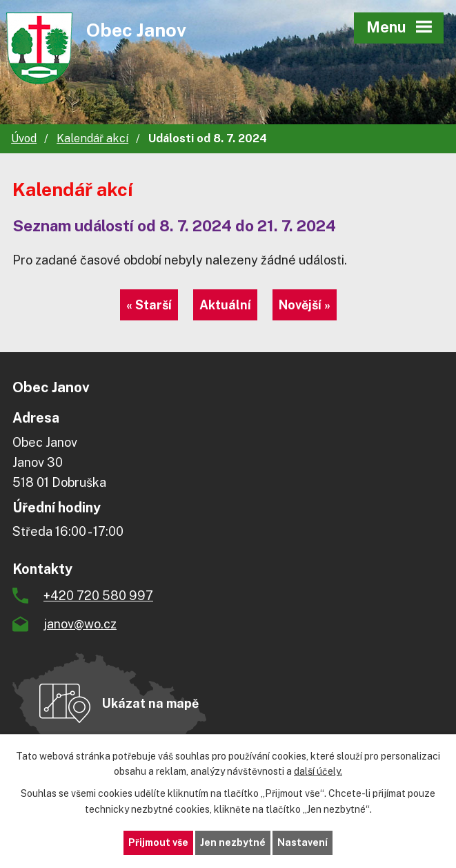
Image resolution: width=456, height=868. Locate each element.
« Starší (149, 305)
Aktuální (225, 305)
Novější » (305, 305)
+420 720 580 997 (98, 596)
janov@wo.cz (80, 624)
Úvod (24, 138)
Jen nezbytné (233, 842)
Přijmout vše (158, 842)
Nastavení (303, 842)
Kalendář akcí (92, 138)
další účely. (318, 772)
